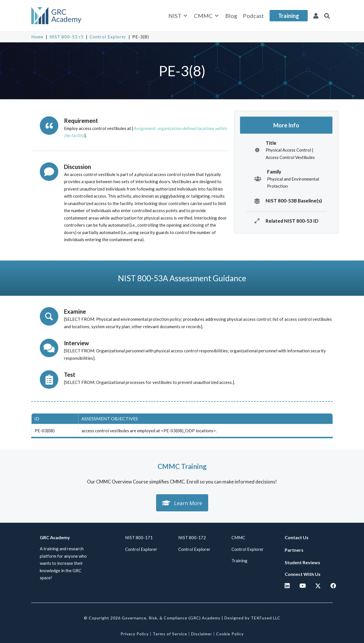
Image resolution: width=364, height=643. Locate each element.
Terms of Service (170, 634)
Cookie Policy (230, 634)
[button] (327, 16)
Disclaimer (202, 634)
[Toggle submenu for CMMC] (217, 16)
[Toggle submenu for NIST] (185, 16)
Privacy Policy (135, 634)
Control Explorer (108, 37)
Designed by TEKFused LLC (252, 618)
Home (37, 37)
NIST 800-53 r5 (67, 37)
